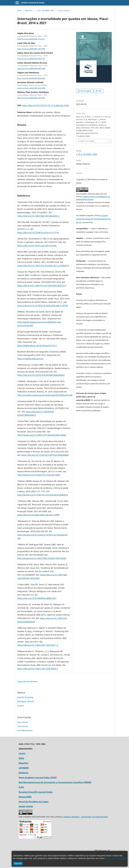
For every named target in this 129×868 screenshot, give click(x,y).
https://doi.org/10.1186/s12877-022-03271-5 (38, 645)
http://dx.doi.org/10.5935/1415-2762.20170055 (39, 475)
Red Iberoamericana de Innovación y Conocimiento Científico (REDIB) (55, 782)
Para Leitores (23, 722)
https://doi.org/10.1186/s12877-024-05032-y (38, 669)
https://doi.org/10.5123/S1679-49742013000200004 (45, 455)
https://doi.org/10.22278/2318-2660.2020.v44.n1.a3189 (43, 305)
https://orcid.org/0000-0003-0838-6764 (31, 78)
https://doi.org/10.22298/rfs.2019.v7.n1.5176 (38, 232)
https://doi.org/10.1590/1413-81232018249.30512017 (42, 285)
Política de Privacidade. (116, 858)
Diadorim (24, 773)
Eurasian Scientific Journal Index (36, 792)
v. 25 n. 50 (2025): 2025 (45, 10)
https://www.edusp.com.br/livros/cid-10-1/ (37, 345)
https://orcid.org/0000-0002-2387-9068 (31, 49)
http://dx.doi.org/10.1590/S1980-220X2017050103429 (42, 558)
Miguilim (23, 763)
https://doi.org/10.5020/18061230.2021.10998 (38, 515)
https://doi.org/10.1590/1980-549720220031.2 (38, 216)
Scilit (21, 787)
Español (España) (25, 697)
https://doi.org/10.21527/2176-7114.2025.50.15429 (45, 105)
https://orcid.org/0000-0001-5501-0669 (31, 98)
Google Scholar (26, 806)
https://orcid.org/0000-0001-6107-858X (31, 88)
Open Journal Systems (27, 681)
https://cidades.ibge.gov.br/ (30, 359)
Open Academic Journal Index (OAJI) (38, 777)
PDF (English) (86, 91)
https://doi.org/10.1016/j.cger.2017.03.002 (37, 246)
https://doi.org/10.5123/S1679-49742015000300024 (41, 375)
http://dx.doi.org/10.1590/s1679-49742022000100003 (42, 435)
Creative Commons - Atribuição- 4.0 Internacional (85, 817)
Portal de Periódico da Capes (34, 802)
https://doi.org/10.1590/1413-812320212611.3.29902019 (43, 266)
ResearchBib (25, 797)
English (21, 706)
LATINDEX (24, 768)
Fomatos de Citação (86, 141)
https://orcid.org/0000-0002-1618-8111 (31, 39)
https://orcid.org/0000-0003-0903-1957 (31, 59)
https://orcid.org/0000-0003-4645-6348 (31, 68)
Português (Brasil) (26, 701)
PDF (100, 91)
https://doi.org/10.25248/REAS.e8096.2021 (37, 598)
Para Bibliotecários (25, 730)
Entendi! (18, 863)
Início (20, 10)
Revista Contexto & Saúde (33, 3)
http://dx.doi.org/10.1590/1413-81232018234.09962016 (43, 495)
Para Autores (23, 726)
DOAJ (21, 758)
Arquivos (29, 10)
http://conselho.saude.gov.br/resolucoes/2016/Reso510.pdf (45, 395)
